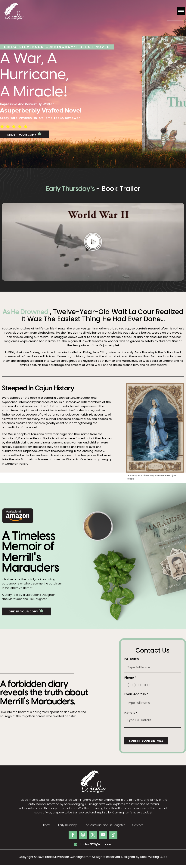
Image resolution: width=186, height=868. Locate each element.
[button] (181, 11)
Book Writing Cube (154, 860)
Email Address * (136, 698)
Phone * (130, 682)
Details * (131, 717)
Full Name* (132, 662)
